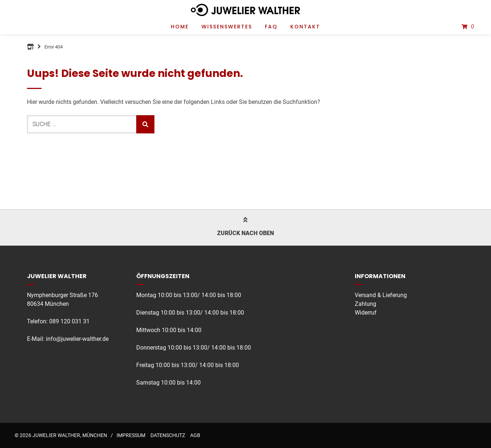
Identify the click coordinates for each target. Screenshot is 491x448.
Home (180, 27)
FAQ (271, 27)
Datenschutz (168, 435)
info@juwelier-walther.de (77, 339)
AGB (195, 435)
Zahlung (366, 304)
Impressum (131, 435)
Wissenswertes (227, 27)
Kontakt (305, 27)
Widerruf (366, 313)
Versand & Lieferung (381, 295)
